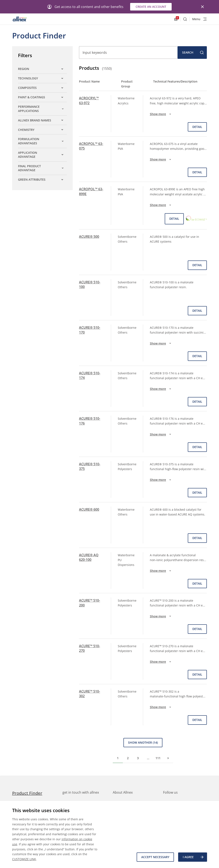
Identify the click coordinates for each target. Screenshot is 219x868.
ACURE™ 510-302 (89, 694)
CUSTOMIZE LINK (24, 859)
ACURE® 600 (89, 509)
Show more (161, 114)
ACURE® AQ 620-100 (89, 557)
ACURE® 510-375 (90, 466)
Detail (197, 127)
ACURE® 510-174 (90, 375)
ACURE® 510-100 (90, 284)
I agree (193, 857)
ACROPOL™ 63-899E (91, 191)
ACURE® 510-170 (90, 330)
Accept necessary (155, 857)
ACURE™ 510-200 (89, 603)
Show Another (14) (143, 742)
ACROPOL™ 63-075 (91, 146)
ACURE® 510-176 (90, 421)
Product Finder (27, 793)
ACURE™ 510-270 (89, 648)
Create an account (151, 7)
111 (158, 758)
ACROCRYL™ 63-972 (89, 100)
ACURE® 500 (89, 237)
